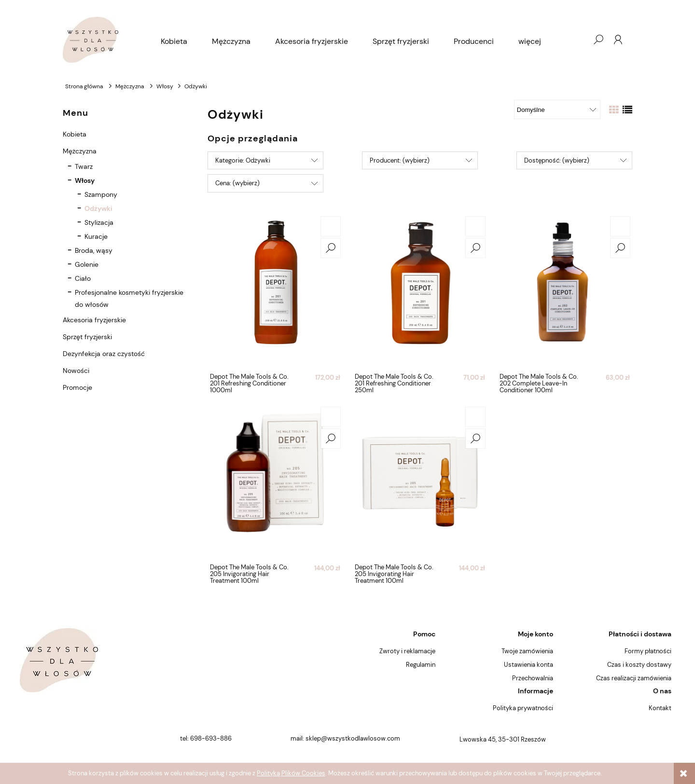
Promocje (77, 387)
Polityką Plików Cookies (291, 773)
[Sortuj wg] (557, 110)
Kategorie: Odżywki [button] (243, 160)
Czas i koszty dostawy (639, 665)
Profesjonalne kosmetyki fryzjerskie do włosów (129, 298)
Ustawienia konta (528, 665)
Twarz (84, 166)
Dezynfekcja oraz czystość (104, 354)
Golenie (87, 264)
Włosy (85, 180)
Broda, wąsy (94, 250)
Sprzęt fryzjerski (87, 337)
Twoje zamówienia (527, 651)
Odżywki (98, 208)
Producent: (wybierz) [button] (400, 160)
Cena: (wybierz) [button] (237, 183)
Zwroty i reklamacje (407, 651)
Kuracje (96, 236)
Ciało (83, 278)
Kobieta (75, 134)
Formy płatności (648, 651)
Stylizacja (99, 222)
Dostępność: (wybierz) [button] (557, 160)
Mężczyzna (80, 151)
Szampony (101, 194)
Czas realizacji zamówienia (634, 678)
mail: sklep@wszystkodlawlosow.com (345, 738)
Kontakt (660, 708)
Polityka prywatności (523, 708)
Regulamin (421, 665)
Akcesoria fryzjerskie (94, 320)
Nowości (76, 371)
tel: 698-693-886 (206, 738)
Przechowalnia (533, 678)
